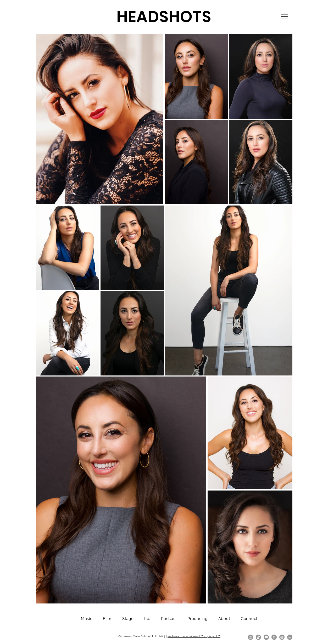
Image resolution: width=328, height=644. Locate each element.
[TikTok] (258, 637)
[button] (284, 17)
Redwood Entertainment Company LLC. (194, 636)
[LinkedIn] (290, 637)
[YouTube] (266, 637)
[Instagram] (251, 637)
